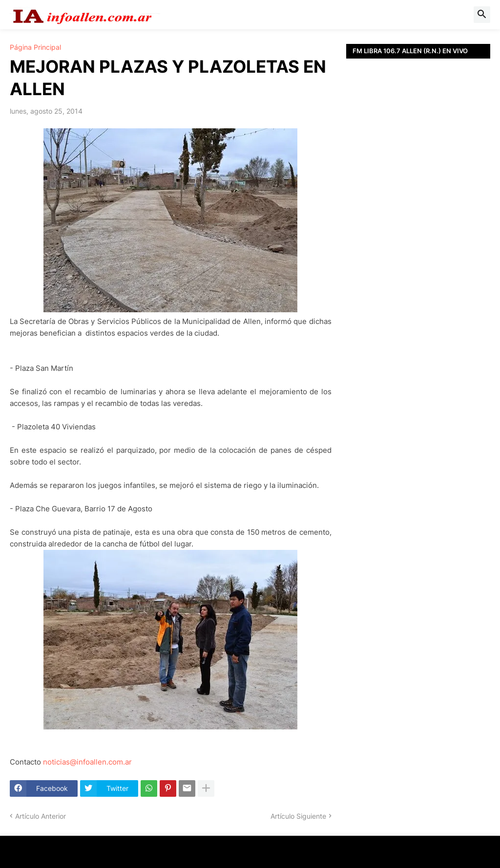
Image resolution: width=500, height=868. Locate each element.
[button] (482, 15)
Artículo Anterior (41, 816)
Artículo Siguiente (298, 816)
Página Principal (35, 47)
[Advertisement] (418, 193)
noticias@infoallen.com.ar (87, 762)
